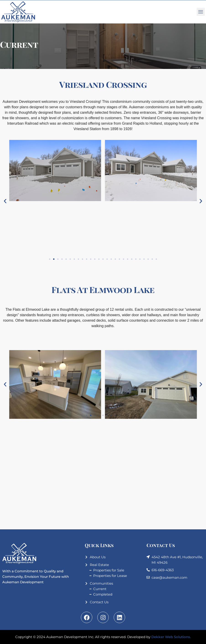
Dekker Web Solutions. (171, 637)
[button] (5, 201)
